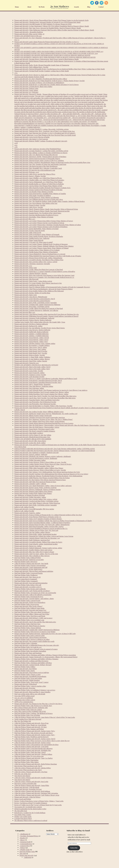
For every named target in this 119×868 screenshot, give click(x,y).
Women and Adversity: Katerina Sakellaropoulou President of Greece (36, 215)
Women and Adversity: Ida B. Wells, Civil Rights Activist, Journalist (35, 303)
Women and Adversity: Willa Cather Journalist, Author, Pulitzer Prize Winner (39, 468)
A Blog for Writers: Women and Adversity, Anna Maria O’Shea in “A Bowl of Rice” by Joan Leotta (45, 717)
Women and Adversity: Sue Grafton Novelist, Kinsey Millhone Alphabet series (39, 412)
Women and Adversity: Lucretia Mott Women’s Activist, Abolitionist (36, 458)
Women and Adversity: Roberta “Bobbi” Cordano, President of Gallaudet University (41, 141)
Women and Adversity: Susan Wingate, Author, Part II (31, 340)
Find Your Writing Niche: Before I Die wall (28, 585)
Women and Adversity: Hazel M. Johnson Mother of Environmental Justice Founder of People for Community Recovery (52, 287)
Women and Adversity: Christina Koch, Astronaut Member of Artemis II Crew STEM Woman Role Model (47, 22)
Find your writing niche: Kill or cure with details (30, 694)
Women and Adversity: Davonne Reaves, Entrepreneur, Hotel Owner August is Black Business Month (46, 59)
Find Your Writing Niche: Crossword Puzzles (29, 573)
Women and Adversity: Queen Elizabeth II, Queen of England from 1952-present (40, 254)
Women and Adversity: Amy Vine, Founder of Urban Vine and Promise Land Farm (40, 164)
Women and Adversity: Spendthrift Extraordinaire (30, 676)
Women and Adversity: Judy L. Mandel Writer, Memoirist (32, 384)
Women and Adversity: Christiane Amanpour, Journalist (32, 264)
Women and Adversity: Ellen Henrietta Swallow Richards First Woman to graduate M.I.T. (42, 188)
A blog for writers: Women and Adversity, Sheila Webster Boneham (36, 764)
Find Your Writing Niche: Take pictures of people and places (33, 733)
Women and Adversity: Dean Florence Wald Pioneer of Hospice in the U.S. (38, 517)
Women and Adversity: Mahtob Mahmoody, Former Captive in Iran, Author (38, 548)
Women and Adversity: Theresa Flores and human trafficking (34, 571)
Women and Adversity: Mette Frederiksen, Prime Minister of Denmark (37, 234)
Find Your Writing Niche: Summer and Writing (29, 729)
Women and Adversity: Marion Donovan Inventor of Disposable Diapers (37, 159)
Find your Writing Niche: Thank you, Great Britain (30, 725)
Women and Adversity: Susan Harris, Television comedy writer (34, 429)
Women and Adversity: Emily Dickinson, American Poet (32, 540)
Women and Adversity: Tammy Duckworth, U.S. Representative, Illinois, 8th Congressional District (46, 657)
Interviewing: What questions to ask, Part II (28, 766)
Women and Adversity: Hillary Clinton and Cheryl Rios (32, 614)
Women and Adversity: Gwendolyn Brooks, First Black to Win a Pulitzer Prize (39, 260)
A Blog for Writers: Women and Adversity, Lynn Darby (31, 747)
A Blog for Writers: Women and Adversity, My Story (31, 727)
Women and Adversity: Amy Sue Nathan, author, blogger (32, 532)
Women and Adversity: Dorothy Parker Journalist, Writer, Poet (34, 466)
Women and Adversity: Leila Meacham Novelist (29, 377)
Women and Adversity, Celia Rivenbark (27, 787)
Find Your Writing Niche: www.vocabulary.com (29, 620)
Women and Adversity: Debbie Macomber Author (30, 460)
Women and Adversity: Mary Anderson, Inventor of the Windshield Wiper (38, 149)
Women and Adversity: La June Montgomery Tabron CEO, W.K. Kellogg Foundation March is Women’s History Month (52, 26)
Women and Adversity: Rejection (25, 688)
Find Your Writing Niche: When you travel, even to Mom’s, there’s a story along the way (42, 741)
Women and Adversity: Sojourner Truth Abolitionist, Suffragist (34, 318)
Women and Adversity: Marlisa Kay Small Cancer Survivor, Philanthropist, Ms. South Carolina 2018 (46, 414)
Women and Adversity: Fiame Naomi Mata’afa (29, 240)
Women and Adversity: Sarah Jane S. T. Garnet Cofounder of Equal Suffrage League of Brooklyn (45, 271)
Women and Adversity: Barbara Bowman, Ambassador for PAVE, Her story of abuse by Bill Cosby (45, 634)
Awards (76, 7)
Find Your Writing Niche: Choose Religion (28, 628)
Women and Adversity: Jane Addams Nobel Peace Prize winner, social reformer (39, 421)
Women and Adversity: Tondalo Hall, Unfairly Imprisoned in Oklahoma (37, 630)
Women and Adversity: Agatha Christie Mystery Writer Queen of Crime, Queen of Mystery (43, 464)
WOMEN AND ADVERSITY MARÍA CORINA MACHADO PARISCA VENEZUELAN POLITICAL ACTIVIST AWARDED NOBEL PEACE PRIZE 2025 (59, 51)
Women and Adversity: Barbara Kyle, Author (28, 326)
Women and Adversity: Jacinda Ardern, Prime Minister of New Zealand (37, 250)
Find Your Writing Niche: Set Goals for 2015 (28, 647)
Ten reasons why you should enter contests (28, 807)
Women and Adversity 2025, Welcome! (26, 92)
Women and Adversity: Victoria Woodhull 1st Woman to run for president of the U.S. (41, 528)
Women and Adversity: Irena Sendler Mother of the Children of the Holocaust (39, 291)
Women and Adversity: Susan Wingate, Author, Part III (32, 338)
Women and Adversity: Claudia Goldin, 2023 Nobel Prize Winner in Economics (39, 180)
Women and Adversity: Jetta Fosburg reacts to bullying (32, 673)
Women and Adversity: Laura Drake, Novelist (29, 371)
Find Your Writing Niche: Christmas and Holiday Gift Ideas (33, 663)
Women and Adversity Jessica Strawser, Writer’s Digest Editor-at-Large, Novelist (40, 470)
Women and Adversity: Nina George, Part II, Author (31, 347)
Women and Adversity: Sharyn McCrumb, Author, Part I (32, 369)
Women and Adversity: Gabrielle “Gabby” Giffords (30, 484)
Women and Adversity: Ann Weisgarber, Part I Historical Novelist (35, 404)
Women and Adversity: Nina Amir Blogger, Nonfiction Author (34, 386)
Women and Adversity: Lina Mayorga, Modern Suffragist (32, 330)
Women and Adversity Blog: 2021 (25, 312)
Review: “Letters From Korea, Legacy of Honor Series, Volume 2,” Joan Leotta (39, 801)
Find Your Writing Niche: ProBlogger (26, 575)
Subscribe (74, 848)
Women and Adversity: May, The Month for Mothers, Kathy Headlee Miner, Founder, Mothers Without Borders (50, 201)
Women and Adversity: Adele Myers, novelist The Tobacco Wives (35, 174)
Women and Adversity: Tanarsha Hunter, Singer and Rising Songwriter (37, 400)
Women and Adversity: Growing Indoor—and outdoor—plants (34, 599)
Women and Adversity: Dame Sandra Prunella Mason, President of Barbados (39, 236)
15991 (16, 73)
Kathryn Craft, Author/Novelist (24, 507)
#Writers (22, 848)
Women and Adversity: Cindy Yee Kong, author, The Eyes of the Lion (36, 554)
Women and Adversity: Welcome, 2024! (27, 172)
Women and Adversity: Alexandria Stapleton (29, 32)
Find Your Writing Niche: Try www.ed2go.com (29, 756)
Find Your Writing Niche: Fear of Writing (27, 715)
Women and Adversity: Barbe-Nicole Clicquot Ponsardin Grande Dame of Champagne (42, 65)
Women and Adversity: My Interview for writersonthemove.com (35, 170)
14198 (16, 143)
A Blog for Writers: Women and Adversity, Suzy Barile (31, 564)
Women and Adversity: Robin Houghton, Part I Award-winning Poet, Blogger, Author (41, 394)
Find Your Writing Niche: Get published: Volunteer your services (35, 690)
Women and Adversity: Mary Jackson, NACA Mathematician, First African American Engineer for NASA (47, 472)
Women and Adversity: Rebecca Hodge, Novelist (30, 355)
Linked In (101, 3)
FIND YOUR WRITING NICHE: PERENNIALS (28, 569)
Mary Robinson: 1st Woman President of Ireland (30, 495)
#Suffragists (27, 857)
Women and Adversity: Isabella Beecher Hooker (30, 285)
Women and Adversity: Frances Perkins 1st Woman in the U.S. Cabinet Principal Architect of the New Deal (48, 515)
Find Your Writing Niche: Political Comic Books (29, 608)
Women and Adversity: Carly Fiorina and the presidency (32, 591)
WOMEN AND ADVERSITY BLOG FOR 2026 (28, 36)
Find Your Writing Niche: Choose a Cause (27, 674)
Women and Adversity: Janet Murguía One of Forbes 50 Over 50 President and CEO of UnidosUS (45, 133)
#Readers (23, 838)
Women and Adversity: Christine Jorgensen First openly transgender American (40, 418)
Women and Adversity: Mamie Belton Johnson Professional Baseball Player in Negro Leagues (44, 423)
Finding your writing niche (23, 817)
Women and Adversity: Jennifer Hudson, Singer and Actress (33, 550)
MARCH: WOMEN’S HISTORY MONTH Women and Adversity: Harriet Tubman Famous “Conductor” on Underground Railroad (55, 451)
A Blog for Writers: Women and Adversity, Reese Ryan (31, 723)
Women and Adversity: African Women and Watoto (30, 637)
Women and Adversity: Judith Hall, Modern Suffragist (31, 332)
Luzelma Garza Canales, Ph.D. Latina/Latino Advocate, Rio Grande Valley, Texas (40, 322)
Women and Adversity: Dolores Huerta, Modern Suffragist (33, 320)
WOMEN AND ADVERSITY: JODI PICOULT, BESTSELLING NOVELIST (36, 365)
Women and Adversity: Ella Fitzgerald (26, 279)
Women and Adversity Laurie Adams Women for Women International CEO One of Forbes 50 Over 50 (46, 42)
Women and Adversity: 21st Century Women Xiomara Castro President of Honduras (41, 227)
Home (17, 7)
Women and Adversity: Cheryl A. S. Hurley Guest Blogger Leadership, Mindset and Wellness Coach (46, 379)
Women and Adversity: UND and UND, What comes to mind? (34, 242)
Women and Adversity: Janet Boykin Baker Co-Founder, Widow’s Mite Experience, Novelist (43, 406)
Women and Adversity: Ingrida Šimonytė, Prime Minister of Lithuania (37, 198)
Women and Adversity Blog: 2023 (25, 219)
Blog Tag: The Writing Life (23, 721)
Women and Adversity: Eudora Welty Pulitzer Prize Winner (33, 493)
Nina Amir (23, 854)
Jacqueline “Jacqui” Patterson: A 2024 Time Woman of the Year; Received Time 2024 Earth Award (45, 135)
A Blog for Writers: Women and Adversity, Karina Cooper (32, 743)
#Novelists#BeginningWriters (29, 836)
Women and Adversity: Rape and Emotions (28, 653)
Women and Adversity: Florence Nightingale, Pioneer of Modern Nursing (38, 490)
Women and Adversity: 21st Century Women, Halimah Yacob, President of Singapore (41, 244)
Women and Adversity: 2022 (23, 266)
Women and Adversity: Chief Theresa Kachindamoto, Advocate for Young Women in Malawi (43, 289)
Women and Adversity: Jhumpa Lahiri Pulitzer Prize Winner (33, 491)
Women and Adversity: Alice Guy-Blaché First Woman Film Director (36, 155)
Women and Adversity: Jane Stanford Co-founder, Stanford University (37, 453)
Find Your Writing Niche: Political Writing (28, 558)
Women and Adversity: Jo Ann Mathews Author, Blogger (32, 359)
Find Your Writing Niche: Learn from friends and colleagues (33, 748)
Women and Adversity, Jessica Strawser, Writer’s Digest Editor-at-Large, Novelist (40, 462)
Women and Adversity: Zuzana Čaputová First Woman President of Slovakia (38, 190)
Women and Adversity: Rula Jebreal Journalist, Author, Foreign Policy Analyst (39, 527)
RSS (106, 3)
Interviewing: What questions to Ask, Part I (28, 770)
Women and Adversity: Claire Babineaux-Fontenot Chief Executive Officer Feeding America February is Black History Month (54, 30)
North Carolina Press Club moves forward (28, 719)
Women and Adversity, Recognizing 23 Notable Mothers (32, 345)
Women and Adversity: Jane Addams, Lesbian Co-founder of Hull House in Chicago (41, 153)
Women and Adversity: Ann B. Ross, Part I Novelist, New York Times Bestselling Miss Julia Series (45, 398)
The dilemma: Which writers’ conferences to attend (31, 821)
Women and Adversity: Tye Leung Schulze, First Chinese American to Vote (38, 283)
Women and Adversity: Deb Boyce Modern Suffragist (31, 324)
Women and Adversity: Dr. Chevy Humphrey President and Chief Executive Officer (41, 79)
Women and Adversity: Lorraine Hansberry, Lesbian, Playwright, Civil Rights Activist (41, 129)
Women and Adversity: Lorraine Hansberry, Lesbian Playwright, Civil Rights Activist (41, 151)
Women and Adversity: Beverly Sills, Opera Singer (30, 441)
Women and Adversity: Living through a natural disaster (32, 301)
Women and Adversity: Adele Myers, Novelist (29, 207)
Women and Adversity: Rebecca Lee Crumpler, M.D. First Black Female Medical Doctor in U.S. (44, 277)
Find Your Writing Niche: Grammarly (26, 581)
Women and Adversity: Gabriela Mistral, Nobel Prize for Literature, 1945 (37, 538)
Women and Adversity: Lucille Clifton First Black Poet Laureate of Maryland (39, 270)
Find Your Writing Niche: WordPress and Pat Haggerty (32, 737)
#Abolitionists (24, 834)
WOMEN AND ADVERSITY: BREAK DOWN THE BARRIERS (33, 439)
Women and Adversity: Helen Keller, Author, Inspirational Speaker (36, 534)
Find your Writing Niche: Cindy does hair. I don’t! (30, 752)
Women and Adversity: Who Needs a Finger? (28, 606)
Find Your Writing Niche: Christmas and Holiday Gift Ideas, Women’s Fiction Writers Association (45, 655)
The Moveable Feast (21, 811)
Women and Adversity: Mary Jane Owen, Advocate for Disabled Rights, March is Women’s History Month (48, 28)
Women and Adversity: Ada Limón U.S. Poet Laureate (31, 139)
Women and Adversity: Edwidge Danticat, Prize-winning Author (35, 344)
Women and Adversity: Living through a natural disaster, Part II (35, 299)
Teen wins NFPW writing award (24, 696)
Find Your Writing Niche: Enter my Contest (28, 710)
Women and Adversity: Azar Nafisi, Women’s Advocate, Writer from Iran (37, 503)
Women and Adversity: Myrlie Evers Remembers (30, 602)
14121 (16, 145)
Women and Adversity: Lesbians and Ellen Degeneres (31, 661)
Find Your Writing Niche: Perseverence (27, 604)
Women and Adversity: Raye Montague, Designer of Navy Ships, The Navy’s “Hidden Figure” (44, 419)
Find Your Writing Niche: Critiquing (26, 643)
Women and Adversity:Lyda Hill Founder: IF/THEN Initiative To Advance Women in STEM (43, 24)
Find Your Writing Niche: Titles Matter (27, 762)
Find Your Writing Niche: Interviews (26, 562)
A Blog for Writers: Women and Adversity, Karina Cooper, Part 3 (35, 735)
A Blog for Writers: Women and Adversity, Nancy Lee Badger (33, 758)
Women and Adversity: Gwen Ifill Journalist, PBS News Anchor (34, 509)
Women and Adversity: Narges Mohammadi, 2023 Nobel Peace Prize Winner (38, 182)
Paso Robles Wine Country (23, 815)
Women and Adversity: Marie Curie (26, 268)
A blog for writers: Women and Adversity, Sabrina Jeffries (33, 768)
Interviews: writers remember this (25, 784)
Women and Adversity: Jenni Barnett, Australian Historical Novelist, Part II (38, 381)
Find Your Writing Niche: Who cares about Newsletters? (32, 612)
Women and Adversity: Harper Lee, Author (28, 546)
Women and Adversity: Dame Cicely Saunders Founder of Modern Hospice (38, 519)
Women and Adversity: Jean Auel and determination (31, 583)
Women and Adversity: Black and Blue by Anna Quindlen (32, 692)
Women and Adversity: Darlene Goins (26, 88)
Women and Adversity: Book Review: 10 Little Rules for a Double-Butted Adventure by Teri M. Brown (46, 85)
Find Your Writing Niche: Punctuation (26, 760)
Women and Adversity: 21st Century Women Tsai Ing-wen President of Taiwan (39, 223)
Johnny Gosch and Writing (23, 799)
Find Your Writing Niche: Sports (25, 671)
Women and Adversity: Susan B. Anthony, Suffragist (31, 454)
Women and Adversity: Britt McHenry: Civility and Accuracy (33, 618)
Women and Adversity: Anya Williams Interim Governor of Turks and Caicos (39, 199)
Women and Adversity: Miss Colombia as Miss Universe (32, 556)
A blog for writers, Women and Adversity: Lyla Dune (31, 772)
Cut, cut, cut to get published (24, 698)
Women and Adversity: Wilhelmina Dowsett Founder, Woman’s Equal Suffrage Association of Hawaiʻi (46, 316)
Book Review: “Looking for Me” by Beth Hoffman (30, 813)
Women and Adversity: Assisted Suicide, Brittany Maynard (33, 665)
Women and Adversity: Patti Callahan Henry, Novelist (31, 67)
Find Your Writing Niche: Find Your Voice (27, 624)
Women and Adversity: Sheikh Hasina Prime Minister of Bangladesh (36, 252)
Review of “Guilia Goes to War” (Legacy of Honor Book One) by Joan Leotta (38, 805)
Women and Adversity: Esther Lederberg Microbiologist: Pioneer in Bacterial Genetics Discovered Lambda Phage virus (52, 162)
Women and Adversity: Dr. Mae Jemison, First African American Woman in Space (40, 480)
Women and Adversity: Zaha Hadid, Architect (29, 433)
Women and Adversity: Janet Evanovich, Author (29, 373)
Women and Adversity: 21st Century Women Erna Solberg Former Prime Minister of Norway (44, 221)
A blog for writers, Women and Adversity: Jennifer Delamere (34, 778)
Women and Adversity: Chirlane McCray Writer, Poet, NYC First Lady (36, 530)
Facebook (97, 3)
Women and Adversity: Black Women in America (30, 626)
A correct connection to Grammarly (26, 579)
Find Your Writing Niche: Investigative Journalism (30, 651)
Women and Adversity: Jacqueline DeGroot (28, 789)
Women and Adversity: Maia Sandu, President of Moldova (33, 196)
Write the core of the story (23, 774)
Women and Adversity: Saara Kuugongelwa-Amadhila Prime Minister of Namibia (40, 194)
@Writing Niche (25, 850)
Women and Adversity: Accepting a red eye (28, 587)
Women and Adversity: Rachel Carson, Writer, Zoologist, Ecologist (35, 488)
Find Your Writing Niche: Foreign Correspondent (30, 565)
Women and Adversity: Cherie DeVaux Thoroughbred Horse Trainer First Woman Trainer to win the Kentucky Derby (52, 20)
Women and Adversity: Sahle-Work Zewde (28, 233)
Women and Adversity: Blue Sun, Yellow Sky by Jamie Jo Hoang (34, 552)
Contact (101, 7)
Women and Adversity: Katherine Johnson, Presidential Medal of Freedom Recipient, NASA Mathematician (48, 476)
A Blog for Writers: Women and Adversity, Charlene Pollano (33, 754)
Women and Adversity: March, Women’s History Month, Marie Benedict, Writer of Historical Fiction (46, 209)
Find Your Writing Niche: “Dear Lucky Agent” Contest (31, 682)
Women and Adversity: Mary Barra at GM (27, 577)
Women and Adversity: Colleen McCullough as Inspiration (33, 595)
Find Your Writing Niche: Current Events (27, 601)
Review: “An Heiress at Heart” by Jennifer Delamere (31, 803)
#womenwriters (25, 846)
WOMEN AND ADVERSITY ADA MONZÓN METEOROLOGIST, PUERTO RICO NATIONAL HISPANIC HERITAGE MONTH (52, 55)
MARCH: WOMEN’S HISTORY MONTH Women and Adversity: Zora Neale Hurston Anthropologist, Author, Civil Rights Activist (55, 449)
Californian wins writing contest (25, 700)
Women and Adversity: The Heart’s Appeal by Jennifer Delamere (35, 431)
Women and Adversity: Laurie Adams (26, 90)
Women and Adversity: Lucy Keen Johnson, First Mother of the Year (36, 203)
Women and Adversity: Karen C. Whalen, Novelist (30, 176)
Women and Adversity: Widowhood (26, 684)
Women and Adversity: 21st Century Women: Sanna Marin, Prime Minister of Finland (41, 248)
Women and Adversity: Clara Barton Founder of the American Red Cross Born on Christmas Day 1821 (47, 314)
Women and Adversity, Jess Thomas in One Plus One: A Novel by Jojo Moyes (38, 704)
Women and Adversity (26, 855)
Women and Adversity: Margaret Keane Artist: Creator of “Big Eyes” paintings (39, 161)
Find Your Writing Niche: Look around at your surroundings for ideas (36, 745)
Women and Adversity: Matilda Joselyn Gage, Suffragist (32, 238)
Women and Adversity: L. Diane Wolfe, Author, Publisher (32, 357)
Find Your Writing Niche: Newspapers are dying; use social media (35, 593)
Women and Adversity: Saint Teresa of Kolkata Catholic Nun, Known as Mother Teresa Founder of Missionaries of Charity (53, 521)
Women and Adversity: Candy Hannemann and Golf (31, 567)
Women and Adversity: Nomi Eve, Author (27, 513)
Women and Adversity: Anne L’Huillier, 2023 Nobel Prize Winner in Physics (38, 178)
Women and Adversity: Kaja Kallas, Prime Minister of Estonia (34, 217)
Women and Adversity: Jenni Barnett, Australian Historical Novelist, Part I (38, 382)
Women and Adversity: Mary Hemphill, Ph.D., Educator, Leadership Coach (38, 168)
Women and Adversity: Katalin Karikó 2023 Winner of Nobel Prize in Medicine (39, 184)
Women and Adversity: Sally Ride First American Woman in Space (35, 482)
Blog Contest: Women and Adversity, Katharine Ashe (31, 708)
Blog (89, 7)
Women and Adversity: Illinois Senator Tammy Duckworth (33, 416)
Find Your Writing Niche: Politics (25, 667)
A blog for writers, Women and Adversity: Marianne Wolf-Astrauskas (36, 793)
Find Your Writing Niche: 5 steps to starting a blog (30, 686)
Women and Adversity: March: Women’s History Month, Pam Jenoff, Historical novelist (42, 211)
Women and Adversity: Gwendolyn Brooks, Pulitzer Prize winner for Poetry (38, 542)
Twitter (92, 3)
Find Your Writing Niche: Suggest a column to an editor (32, 639)
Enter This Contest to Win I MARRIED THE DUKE (30, 711)
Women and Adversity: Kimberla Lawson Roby (29, 560)
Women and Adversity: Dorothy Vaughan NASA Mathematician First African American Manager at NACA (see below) (51, 474)
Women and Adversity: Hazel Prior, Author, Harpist (31, 361)
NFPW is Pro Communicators (24, 702)
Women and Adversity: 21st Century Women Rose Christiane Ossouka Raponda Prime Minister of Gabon (48, 225)
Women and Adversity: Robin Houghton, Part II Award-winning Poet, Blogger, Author (42, 392)
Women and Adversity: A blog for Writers (27, 797)
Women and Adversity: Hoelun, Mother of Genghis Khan (32, 293)
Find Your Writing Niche (27, 852)
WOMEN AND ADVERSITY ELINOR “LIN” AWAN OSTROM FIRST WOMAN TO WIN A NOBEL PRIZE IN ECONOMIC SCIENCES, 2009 (56, 53)
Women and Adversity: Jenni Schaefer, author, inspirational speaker (36, 544)
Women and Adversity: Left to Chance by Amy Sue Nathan (33, 435)
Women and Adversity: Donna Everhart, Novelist (30, 205)
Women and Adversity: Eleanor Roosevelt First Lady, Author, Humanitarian (38, 258)
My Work (41, 7)
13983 (16, 147)
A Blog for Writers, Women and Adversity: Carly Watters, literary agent (37, 795)
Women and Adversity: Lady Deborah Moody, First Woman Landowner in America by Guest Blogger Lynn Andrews (51, 390)
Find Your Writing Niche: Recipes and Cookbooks (30, 589)
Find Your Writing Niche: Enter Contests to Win (29, 636)
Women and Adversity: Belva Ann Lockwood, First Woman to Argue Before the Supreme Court (44, 275)
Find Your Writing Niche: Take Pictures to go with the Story (33, 706)
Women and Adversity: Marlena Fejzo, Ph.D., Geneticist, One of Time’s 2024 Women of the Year (45, 131)
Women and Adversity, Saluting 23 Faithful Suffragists (31, 334)
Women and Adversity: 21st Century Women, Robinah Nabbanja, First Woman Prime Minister (44, 246)
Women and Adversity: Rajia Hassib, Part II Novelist (31, 351)
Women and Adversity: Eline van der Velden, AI (29, 34)
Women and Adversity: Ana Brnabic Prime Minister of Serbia (34, 192)
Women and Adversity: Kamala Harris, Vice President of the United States (38, 213)
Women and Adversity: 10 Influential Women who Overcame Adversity (37, 645)
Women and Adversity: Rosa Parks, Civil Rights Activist (32, 307)
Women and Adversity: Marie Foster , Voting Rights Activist (33, 281)
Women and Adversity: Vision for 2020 (27, 363)
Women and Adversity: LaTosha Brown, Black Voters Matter (33, 87)
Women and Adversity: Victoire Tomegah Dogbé (30, 231)
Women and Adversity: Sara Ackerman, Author (29, 388)
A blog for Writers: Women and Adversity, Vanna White (32, 785)
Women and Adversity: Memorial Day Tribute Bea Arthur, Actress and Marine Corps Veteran (44, 536)
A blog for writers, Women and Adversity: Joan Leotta (31, 782)
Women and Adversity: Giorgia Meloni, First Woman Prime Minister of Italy (38, 186)
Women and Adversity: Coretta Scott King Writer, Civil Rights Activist (36, 501)
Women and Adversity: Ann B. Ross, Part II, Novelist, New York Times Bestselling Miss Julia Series (45, 396)
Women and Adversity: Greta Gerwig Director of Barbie (32, 137)
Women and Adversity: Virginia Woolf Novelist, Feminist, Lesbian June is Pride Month (42, 71)
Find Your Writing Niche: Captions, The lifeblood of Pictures (33, 713)
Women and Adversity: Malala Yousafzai (27, 680)
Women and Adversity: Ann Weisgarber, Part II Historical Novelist (35, 402)
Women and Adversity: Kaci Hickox (26, 669)
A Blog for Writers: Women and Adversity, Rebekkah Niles (33, 750)
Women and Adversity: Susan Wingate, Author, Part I (31, 342)
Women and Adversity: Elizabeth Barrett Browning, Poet (32, 437)
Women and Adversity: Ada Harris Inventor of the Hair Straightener (36, 166)
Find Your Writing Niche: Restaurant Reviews (29, 597)
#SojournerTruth (25, 842)
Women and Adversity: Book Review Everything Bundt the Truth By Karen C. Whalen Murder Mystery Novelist (49, 81)
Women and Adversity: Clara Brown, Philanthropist (31, 297)
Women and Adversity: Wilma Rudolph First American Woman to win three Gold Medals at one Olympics (48, 256)
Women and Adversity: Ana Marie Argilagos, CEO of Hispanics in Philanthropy (39, 83)
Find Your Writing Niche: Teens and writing (28, 678)
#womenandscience (26, 844)
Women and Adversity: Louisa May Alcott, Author (30, 443)
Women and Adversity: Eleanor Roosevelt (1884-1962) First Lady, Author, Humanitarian (42, 525)
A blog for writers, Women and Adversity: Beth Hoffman (32, 791)
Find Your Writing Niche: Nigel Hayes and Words (30, 616)
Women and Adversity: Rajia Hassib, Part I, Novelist (31, 353)
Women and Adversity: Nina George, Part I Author (30, 349)
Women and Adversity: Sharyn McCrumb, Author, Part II (32, 367)
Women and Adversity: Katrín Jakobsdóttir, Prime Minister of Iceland (36, 229)
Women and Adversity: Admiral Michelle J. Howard (31, 273)
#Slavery (22, 840)
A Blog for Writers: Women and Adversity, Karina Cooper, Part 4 (35, 731)
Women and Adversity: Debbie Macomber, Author (30, 497)
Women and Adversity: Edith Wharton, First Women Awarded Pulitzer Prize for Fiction (42, 478)
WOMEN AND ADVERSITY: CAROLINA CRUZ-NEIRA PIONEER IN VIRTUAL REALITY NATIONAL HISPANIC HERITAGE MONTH (55, 57)
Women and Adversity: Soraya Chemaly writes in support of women (36, 649)
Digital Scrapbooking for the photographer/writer (30, 809)
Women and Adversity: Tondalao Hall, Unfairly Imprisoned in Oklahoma (37, 305)
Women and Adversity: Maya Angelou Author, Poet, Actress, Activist (36, 262)
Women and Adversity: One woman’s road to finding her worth (34, 641)
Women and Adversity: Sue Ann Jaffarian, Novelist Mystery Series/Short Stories (40, 328)
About (29, 7)
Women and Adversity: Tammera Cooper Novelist (30, 375)
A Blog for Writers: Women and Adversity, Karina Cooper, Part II (35, 739)
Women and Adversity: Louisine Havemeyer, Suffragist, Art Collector (36, 310)
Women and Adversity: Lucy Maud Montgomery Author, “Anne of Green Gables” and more (43, 486)
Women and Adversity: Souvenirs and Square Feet (30, 610)
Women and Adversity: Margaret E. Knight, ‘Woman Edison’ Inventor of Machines (40, 157)
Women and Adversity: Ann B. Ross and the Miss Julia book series (35, 622)
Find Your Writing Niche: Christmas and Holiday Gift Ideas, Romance (36, 659)
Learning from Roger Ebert (23, 819)
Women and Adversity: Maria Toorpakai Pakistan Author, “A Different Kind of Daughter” (42, 523)
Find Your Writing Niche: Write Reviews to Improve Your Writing (35, 632)
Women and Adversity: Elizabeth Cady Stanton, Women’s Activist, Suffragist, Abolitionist (43, 456)
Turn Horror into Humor (22, 776)
